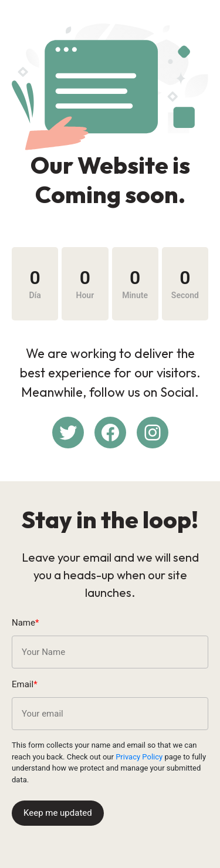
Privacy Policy (139, 757)
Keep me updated (58, 813)
